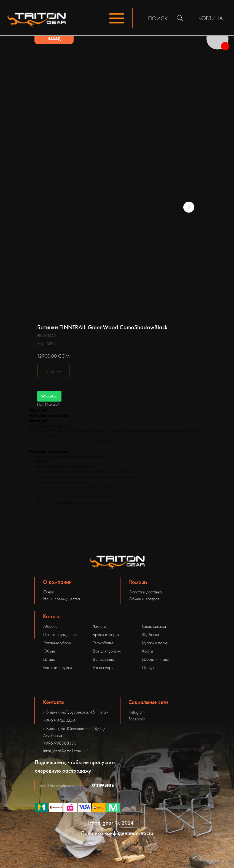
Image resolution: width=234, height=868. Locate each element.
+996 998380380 (60, 743)
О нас (49, 592)
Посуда (149, 667)
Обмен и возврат (144, 599)
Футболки (150, 635)
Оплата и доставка (145, 592)
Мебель (50, 626)
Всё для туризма (107, 651)
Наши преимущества (62, 599)
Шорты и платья (156, 659)
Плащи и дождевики (61, 635)
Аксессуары (103, 667)
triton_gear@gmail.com (62, 751)
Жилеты (99, 626)
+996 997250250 (59, 720)
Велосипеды (103, 659)
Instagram (137, 712)
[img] (180, 18)
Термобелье (103, 643)
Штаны (49, 659)
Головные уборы (57, 643)
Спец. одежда (154, 626)
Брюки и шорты (106, 635)
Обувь (49, 651)
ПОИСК (158, 18)
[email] (57, 785)
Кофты (148, 651)
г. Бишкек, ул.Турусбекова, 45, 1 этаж (76, 712)
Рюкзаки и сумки (58, 667)
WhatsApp (49, 396)
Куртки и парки (155, 643)
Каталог (52, 616)
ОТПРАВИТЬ (103, 785)
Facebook (137, 719)
